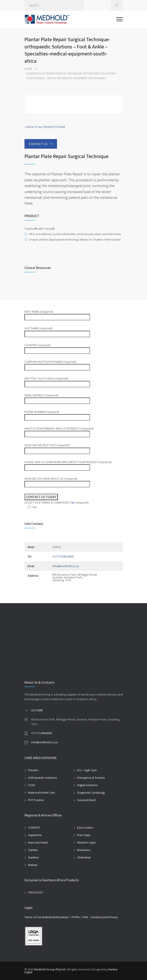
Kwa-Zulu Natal (38, 842)
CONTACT (34, 828)
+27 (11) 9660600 (41, 733)
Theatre (33, 770)
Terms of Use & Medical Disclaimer (47, 917)
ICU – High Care (87, 770)
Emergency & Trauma (91, 778)
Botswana (84, 850)
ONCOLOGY (36, 892)
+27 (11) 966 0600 (63, 556)
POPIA (76, 917)
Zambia (33, 850)
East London (85, 828)
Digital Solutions (88, 785)
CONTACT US (38, 144)
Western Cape (86, 842)
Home (28, 69)
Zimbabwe (84, 857)
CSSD (32, 785)
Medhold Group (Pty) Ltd (50, 969)
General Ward (86, 800)
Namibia (33, 857)
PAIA (85, 917)
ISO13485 (37, 710)
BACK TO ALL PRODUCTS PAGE (46, 127)
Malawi (33, 865)
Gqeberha (35, 835)
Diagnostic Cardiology (91, 793)
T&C (73, 502)
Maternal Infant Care (41, 793)
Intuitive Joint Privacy (105, 917)
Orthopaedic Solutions (43, 778)
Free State (84, 835)
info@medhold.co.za (66, 566)
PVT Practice (36, 800)
